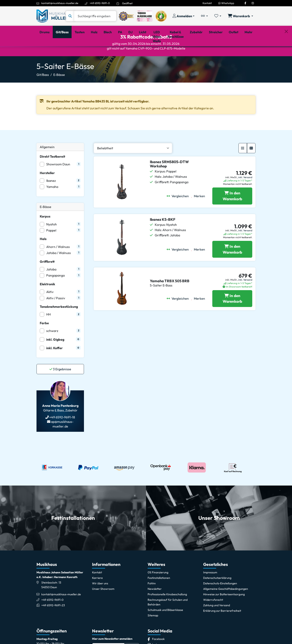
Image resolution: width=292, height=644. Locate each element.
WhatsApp (226, 3)
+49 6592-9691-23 (53, 623)
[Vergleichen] (179, 214)
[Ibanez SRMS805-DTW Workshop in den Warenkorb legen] (232, 214)
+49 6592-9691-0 (100, 3)
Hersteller (47, 191)
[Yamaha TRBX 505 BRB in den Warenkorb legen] (232, 316)
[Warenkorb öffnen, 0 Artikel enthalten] (240, 16)
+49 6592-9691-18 (62, 435)
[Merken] (199, 214)
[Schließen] (286, 53)
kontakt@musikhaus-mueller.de (60, 3)
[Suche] (95, 16)
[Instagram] (253, 3)
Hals (43, 257)
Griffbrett (47, 279)
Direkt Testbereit (52, 174)
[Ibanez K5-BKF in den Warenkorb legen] (232, 267)
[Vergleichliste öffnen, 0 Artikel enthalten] (204, 16)
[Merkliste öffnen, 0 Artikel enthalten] (218, 16)
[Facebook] (245, 3)
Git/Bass (43, 93)
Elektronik (47, 302)
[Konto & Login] (184, 16)
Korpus (45, 234)
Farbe (44, 341)
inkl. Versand (245, 195)
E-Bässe (59, 93)
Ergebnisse (60, 387)
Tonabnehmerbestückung (59, 324)
